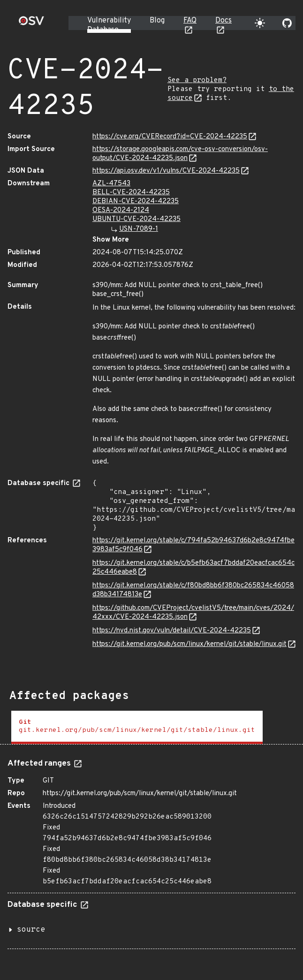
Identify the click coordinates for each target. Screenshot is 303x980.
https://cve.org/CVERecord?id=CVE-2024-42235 (170, 137)
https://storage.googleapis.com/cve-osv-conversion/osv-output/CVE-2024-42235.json (180, 154)
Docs (223, 21)
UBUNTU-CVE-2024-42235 (136, 219)
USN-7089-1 (139, 229)
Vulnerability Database (109, 25)
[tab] (137, 727)
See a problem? (197, 80)
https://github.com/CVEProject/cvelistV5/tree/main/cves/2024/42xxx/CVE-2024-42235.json (193, 613)
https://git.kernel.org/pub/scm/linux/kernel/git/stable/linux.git (189, 644)
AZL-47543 (111, 184)
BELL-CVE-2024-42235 (131, 193)
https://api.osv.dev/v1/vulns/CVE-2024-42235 (166, 171)
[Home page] (31, 24)
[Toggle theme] (260, 23)
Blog (157, 21)
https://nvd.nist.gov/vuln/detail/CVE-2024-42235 (172, 631)
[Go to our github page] (287, 23)
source (31, 930)
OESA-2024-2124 (121, 210)
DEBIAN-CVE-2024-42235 (136, 201)
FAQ (190, 21)
